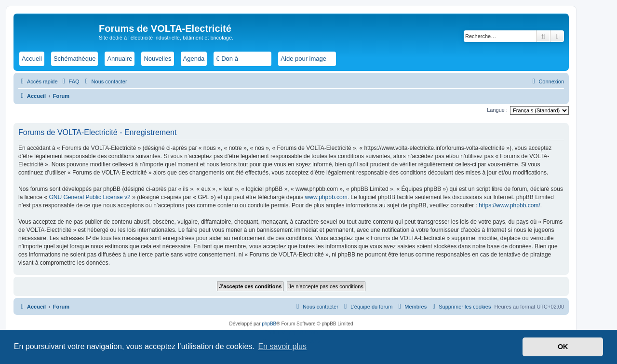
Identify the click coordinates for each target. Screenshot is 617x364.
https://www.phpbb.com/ (509, 205)
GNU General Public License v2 (89, 197)
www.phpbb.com (326, 197)
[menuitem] (70, 81)
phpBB (269, 324)
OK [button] (563, 347)
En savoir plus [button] (282, 346)
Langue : (497, 110)
